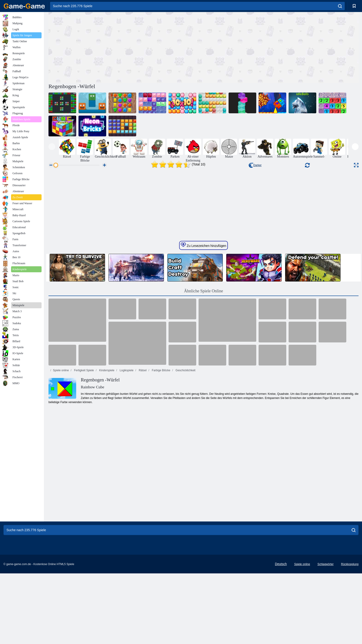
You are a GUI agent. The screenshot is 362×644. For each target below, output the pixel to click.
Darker (255, 165)
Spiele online (61, 512)
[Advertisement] (126, 47)
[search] (340, 6)
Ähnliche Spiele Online (204, 432)
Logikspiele (126, 512)
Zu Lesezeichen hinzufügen (204, 386)
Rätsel (142, 512)
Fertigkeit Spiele (83, 512)
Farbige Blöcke (161, 512)
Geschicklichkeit (185, 512)
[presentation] (52, 147)
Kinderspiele (106, 512)
